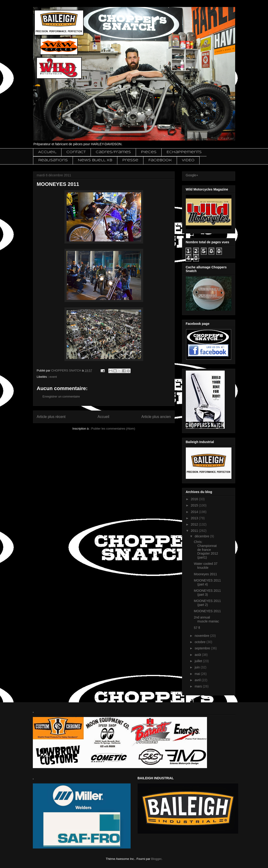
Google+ (192, 175)
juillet (199, 661)
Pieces (149, 152)
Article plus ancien (156, 417)
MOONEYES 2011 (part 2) (207, 603)
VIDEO (188, 160)
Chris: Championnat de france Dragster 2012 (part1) (206, 550)
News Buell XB (95, 160)
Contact (76, 152)
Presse (130, 160)
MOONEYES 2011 (207, 611)
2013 (195, 518)
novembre (202, 636)
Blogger (156, 859)
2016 (195, 499)
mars (199, 686)
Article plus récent (51, 417)
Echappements (184, 152)
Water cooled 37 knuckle (205, 566)
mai (198, 674)
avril (198, 680)
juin (198, 667)
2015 (195, 505)
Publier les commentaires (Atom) (113, 429)
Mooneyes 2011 (205, 574)
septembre (203, 648)
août (198, 655)
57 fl (197, 628)
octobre (201, 642)
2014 (195, 512)
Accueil (47, 152)
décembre (202, 536)
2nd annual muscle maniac (206, 619)
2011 (195, 531)
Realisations (53, 160)
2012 (195, 524)
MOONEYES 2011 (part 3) (207, 593)
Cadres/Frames (113, 152)
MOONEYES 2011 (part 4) (207, 582)
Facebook (160, 160)
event (53, 377)
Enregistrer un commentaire (61, 396)
